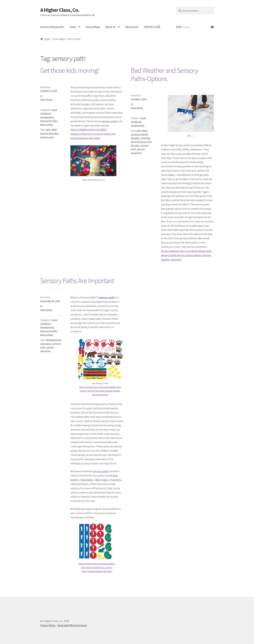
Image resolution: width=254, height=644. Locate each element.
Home (47, 39)
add (48, 130)
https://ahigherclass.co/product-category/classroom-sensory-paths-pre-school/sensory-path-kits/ (93, 134)
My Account (132, 27)
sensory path (47, 137)
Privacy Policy (48, 625)
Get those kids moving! (70, 70)
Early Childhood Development (49, 114)
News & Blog (93, 27)
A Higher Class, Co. (60, 10)
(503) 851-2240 (152, 27)
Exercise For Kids (49, 121)
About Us (110, 27)
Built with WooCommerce (72, 625)
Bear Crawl (101, 480)
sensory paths (110, 121)
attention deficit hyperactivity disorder (141, 142)
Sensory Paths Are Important (77, 281)
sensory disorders (49, 133)
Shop (73, 27)
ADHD (54, 130)
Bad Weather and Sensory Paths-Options (164, 74)
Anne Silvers (46, 100)
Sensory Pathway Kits (52, 27)
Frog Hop (115, 480)
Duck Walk (87, 480)
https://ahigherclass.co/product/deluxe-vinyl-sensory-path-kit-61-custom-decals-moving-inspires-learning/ (187, 255)
